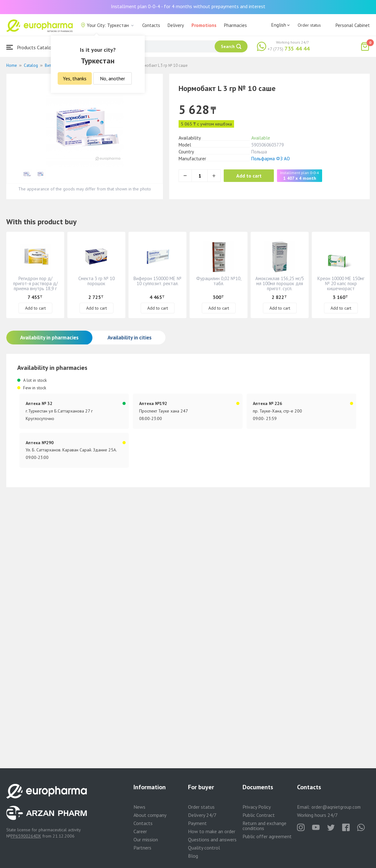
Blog (193, 856)
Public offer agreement (267, 836)
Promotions (204, 25)
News (139, 807)
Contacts (151, 25)
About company (150, 815)
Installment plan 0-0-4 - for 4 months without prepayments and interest (188, 6)
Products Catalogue (33, 47)
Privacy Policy (257, 807)
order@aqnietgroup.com (336, 807)
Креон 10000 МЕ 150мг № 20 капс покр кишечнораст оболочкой (341, 286)
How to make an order (212, 831)
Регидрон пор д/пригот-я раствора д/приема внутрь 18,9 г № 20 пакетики (35, 286)
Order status (309, 25)
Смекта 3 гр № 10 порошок (97, 281)
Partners (142, 848)
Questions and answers (212, 839)
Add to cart (249, 176)
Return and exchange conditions (264, 826)
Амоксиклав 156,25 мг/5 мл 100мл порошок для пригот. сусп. (280, 283)
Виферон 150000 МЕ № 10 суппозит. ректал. (157, 281)
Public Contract (259, 815)
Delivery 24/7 (202, 815)
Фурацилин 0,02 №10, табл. (219, 281)
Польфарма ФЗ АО (271, 159)
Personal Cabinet (353, 25)
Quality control (204, 848)
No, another (112, 78)
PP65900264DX (26, 836)
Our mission (146, 839)
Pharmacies (235, 25)
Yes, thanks (75, 78)
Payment (197, 823)
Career (140, 831)
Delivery (176, 25)
